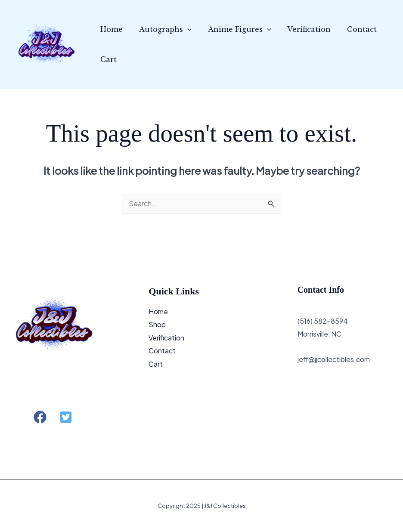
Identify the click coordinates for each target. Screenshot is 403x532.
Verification (300, 29)
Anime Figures (233, 29)
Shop (157, 324)
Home (110, 29)
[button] (40, 418)
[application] (183, 29)
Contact (350, 29)
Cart (107, 59)
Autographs (161, 29)
